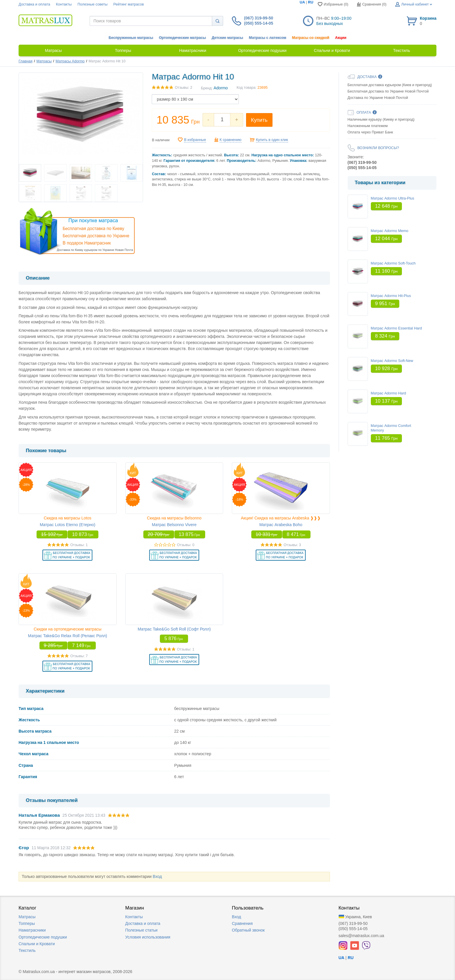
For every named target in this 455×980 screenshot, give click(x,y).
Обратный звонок (248, 930)
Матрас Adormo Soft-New (392, 361)
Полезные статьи (141, 930)
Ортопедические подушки (43, 937)
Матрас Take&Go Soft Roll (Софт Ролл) (174, 629)
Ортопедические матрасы (183, 38)
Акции (341, 38)
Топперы (27, 923)
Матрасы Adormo (70, 61)
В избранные (195, 140)
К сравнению (231, 140)
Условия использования (148, 937)
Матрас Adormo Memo (390, 231)
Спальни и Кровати (37, 944)
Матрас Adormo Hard (389, 393)
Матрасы (44, 61)
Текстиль (27, 950)
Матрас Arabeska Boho (281, 525)
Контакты (64, 4)
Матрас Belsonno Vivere (174, 525)
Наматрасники (32, 930)
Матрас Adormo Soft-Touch (393, 263)
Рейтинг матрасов (129, 4)
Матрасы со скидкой (311, 38)
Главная (26, 61)
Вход (157, 876)
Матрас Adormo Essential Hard (396, 328)
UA (302, 2)
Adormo (221, 88)
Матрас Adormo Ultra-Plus (393, 198)
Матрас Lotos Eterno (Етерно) (67, 525)
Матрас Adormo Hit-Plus (391, 296)
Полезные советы (93, 4)
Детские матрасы (228, 38)
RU (310, 2)
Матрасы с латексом (268, 38)
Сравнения (242, 923)
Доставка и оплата (34, 4)
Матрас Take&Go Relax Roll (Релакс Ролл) (68, 636)
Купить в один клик (272, 140)
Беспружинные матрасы (131, 38)
